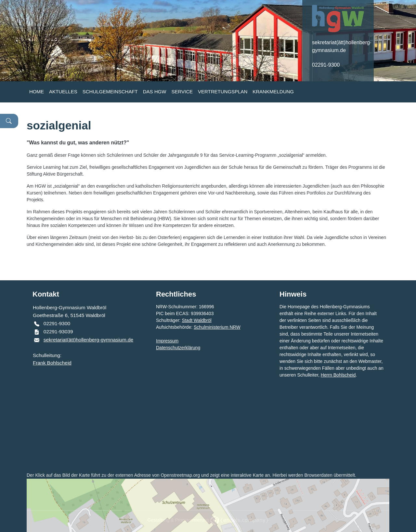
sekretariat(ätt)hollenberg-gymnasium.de (88, 340)
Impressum (167, 341)
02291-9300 (326, 65)
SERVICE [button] (182, 92)
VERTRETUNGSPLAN (223, 92)
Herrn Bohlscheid (338, 375)
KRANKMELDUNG (273, 92)
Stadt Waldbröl (196, 320)
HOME (37, 92)
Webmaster (370, 361)
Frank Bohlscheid (52, 363)
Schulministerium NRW (217, 327)
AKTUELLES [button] (63, 92)
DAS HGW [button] (155, 92)
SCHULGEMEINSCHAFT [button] (110, 92)
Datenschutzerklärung (178, 348)
